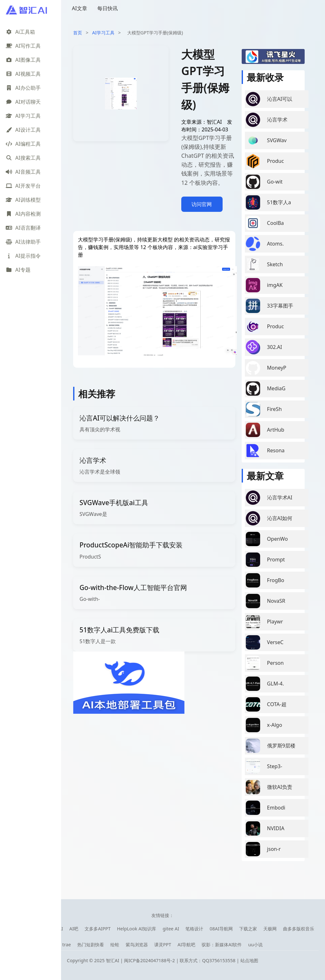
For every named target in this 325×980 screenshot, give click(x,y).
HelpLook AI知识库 (137, 929)
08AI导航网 (221, 929)
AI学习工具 (103, 33)
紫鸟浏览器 (137, 945)
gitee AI (171, 929)
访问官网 (202, 204)
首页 (78, 33)
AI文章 (80, 8)
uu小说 (255, 945)
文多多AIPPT (98, 929)
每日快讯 (107, 8)
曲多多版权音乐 (299, 929)
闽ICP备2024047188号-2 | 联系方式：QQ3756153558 (180, 960)
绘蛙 (115, 945)
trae (67, 945)
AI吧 (74, 929)
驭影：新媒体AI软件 (222, 945)
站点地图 (249, 960)
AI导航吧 (186, 945)
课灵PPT (163, 945)
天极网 (270, 929)
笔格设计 (194, 929)
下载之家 (248, 929)
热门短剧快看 (91, 945)
